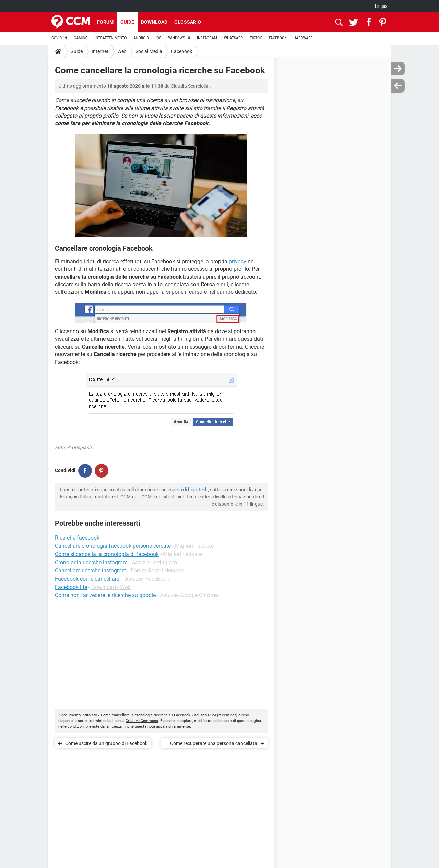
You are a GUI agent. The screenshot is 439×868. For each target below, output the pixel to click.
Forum (105, 22)
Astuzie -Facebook (147, 579)
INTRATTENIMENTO (111, 38)
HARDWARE (303, 38)
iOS (158, 38)
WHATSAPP (233, 38)
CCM (212, 715)
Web (122, 51)
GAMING (81, 38)
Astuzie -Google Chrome (189, 595)
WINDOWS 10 (179, 38)
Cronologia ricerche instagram (91, 562)
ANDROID (141, 38)
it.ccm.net (227, 715)
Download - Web (111, 587)
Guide (127, 22)
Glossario (188, 22)
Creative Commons (142, 721)
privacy (238, 261)
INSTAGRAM (207, 38)
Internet (100, 51)
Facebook (182, 51)
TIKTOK (256, 38)
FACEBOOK (278, 38)
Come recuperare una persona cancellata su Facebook (214, 744)
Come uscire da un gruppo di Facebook (106, 743)
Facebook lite (71, 587)
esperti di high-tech (188, 490)
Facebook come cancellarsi (88, 579)
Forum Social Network (157, 571)
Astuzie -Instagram (154, 562)
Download (154, 22)
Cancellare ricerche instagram (91, 571)
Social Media (149, 51)
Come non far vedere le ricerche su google (105, 595)
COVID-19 (59, 38)
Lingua (381, 6)
